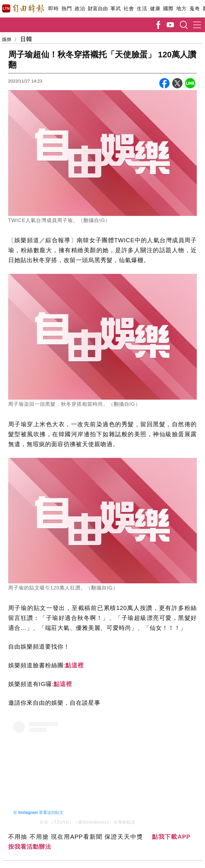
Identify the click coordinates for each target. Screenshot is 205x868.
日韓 (26, 39)
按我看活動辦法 (30, 847)
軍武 (116, 9)
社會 (129, 9)
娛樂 (7, 39)
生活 (142, 9)
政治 (80, 9)
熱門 (67, 9)
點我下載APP (171, 837)
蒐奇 (195, 9)
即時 (53, 9)
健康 (155, 9)
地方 (181, 9)
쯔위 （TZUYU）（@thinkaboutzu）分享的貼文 (88, 822)
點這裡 (75, 665)
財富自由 (98, 9)
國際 (168, 9)
